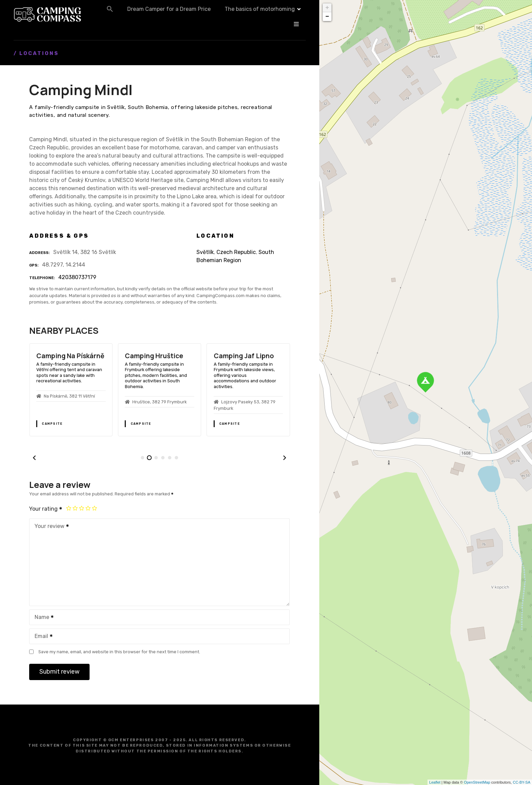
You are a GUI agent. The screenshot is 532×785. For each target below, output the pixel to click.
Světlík (205, 252)
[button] (179, 14)
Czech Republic (236, 252)
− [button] (327, 17)
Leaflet (435, 782)
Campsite (52, 424)
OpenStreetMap (477, 782)
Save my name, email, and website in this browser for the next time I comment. (119, 652)
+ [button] (327, 8)
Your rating (46, 509)
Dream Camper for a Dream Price (239, 14)
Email (41, 637)
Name (42, 618)
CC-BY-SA (521, 782)
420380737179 (77, 277)
